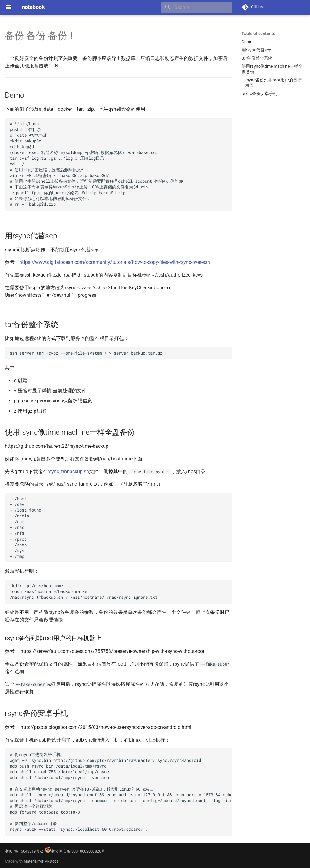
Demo (247, 42)
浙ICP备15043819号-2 (24, 851)
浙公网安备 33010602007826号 (75, 851)
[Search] (196, 7)
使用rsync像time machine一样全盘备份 (272, 69)
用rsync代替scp (256, 50)
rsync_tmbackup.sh (68, 472)
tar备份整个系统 (257, 58)
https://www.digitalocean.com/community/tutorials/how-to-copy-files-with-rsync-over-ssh (115, 262)
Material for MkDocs (41, 861)
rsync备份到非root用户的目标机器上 (273, 83)
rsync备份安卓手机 (259, 93)
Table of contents (258, 34)
